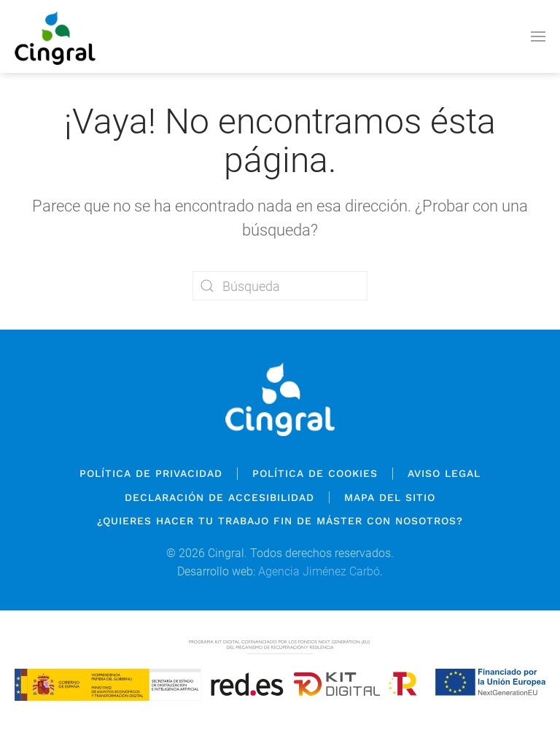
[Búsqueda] (280, 286)
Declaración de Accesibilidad (219, 497)
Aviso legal (444, 473)
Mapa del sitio (390, 497)
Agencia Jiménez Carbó (319, 571)
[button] (538, 36)
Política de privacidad (151, 473)
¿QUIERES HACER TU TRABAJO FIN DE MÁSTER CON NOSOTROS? (280, 521)
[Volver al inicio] (55, 36)
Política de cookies (315, 473)
